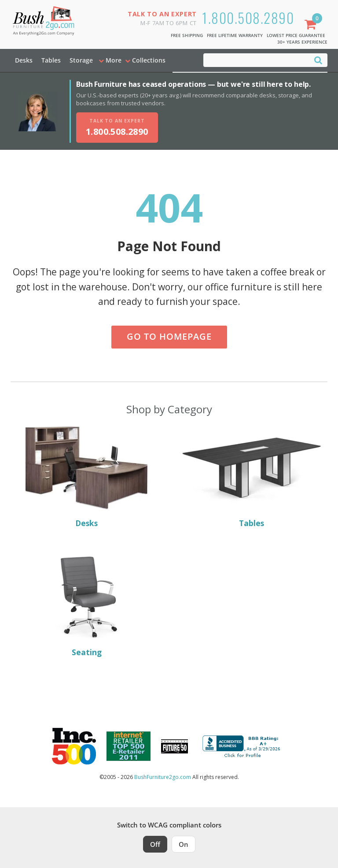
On (184, 844)
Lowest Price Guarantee (296, 35)
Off (155, 844)
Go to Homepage (169, 336)
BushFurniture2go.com (163, 777)
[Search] (318, 60)
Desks (24, 60)
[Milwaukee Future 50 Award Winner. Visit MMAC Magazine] (175, 746)
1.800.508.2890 (248, 17)
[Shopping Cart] (312, 25)
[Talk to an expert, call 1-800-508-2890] (117, 128)
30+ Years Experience (302, 42)
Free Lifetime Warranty (235, 35)
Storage (81, 60)
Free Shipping (187, 35)
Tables (51, 60)
